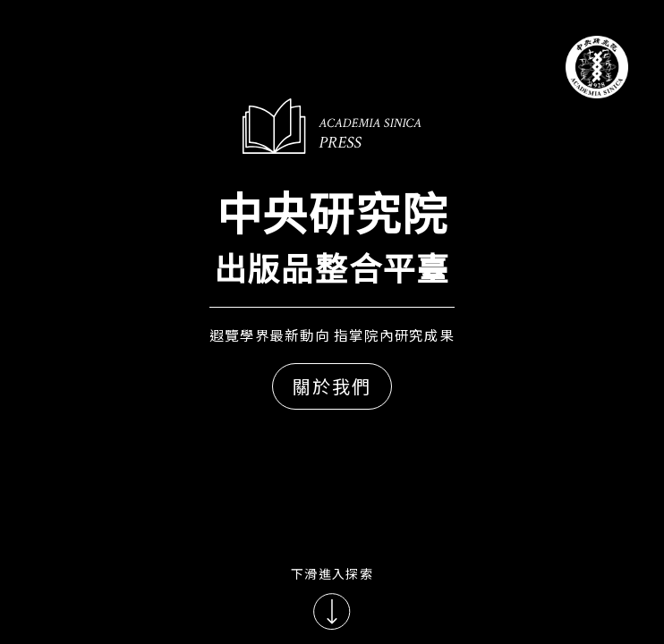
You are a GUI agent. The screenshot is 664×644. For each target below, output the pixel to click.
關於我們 (332, 386)
